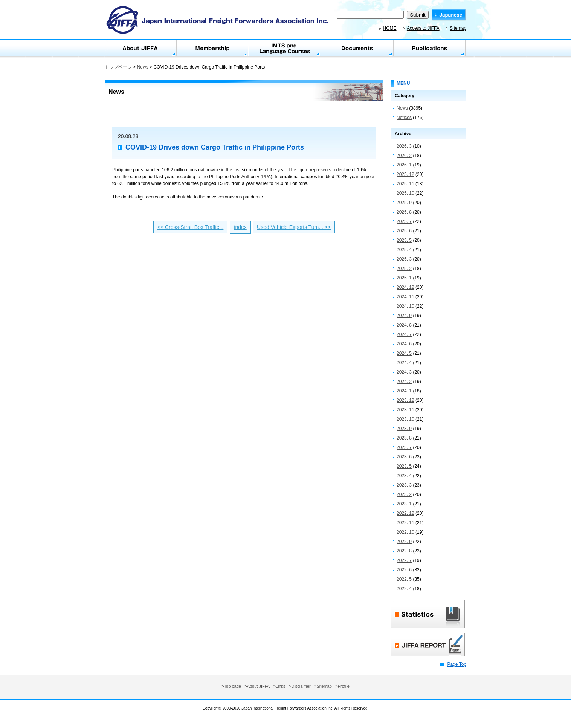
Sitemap (458, 28)
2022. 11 (405, 523)
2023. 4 (404, 476)
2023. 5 (404, 466)
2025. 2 (404, 269)
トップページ (118, 67)
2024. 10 (405, 306)
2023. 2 (404, 494)
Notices (404, 118)
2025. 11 (405, 184)
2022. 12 (405, 513)
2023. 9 (404, 429)
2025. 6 (404, 231)
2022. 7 (404, 560)
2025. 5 (404, 240)
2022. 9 (404, 542)
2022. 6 (404, 570)
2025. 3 (404, 259)
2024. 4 (404, 363)
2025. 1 (404, 278)
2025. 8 (404, 212)
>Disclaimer (300, 686)
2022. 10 (405, 532)
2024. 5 (404, 353)
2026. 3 (404, 146)
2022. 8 (404, 551)
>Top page (231, 686)
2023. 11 (405, 410)
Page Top (457, 664)
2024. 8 (404, 325)
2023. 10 (405, 419)
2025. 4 (404, 250)
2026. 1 (404, 165)
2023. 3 (404, 485)
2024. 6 (404, 344)
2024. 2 (404, 382)
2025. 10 (405, 193)
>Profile (342, 686)
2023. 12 (405, 400)
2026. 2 (404, 156)
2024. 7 (404, 334)
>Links (279, 686)
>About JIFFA (257, 686)
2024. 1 (404, 391)
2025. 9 (404, 203)
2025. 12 (405, 174)
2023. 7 (404, 447)
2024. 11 (405, 297)
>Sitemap (323, 686)
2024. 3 (404, 372)
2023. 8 (404, 438)
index (240, 227)
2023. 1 (404, 504)
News (143, 67)
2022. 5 (404, 579)
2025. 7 (404, 221)
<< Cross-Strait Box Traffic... (191, 227)
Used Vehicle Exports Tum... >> (294, 227)
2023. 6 (404, 457)
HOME (390, 28)
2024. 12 (405, 287)
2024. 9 (404, 316)
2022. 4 (404, 589)
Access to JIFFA (423, 28)
